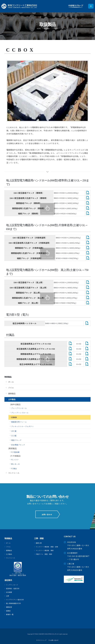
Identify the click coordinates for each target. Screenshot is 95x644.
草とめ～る (15, 464)
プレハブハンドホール (20, 413)
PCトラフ (15, 460)
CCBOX (14, 417)
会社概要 (10, 591)
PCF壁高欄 (15, 452)
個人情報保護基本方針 (15, 602)
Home (39, 28)
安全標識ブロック (18, 445)
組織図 (9, 609)
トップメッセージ (13, 584)
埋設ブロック (16, 440)
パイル (11, 388)
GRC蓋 (14, 431)
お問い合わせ (47, 514)
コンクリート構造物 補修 (46, 553)
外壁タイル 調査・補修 (45, 557)
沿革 (8, 595)
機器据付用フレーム (19, 422)
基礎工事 (39, 543)
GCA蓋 (14, 436)
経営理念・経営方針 (14, 588)
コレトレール (14, 473)
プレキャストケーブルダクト (22, 426)
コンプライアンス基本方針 (16, 598)
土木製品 (12, 399)
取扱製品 (47, 28)
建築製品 (12, 393)
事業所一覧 (10, 613)
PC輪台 (14, 468)
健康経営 (10, 606)
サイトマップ (42, 638)
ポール (11, 382)
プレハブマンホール (19, 408)
